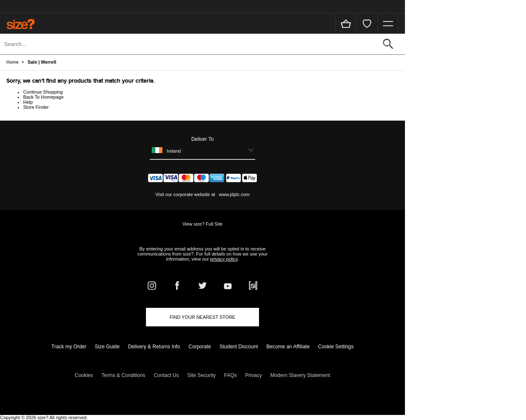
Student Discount (239, 347)
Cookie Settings (336, 347)
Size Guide (107, 347)
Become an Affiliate (288, 347)
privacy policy (224, 259)
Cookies (84, 375)
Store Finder (36, 107)
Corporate (200, 347)
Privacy (253, 375)
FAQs (230, 375)
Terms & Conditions (124, 375)
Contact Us (166, 375)
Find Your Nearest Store (202, 317)
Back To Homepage (43, 97)
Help (28, 102)
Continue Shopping (43, 92)
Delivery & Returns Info (154, 347)
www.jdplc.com (234, 194)
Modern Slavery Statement (300, 375)
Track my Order (69, 347)
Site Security (201, 375)
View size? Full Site (202, 224)
